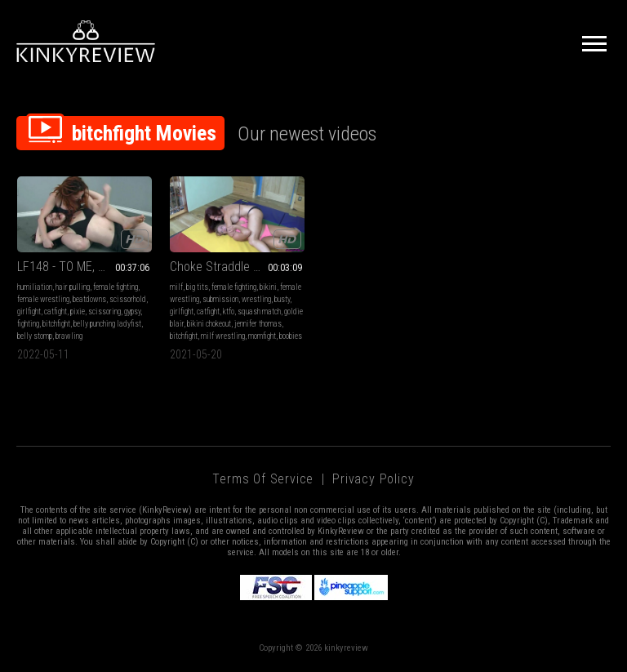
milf (176, 287)
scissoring (104, 312)
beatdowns (89, 299)
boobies (291, 336)
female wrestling (43, 299)
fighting (28, 324)
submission (220, 299)
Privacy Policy (373, 479)
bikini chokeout (209, 324)
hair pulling (73, 287)
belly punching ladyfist (107, 324)
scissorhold (128, 299)
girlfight (29, 312)
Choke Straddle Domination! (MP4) (237, 267)
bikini (268, 287)
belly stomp (35, 336)
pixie (78, 312)
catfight (56, 312)
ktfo (229, 312)
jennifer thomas (258, 324)
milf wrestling (223, 336)
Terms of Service (263, 479)
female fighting (116, 287)
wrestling (256, 299)
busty (282, 299)
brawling (69, 336)
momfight (262, 336)
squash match (259, 312)
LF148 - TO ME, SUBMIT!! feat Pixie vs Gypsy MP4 (84, 267)
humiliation (35, 287)
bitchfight (56, 324)
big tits (197, 287)
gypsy (132, 312)
